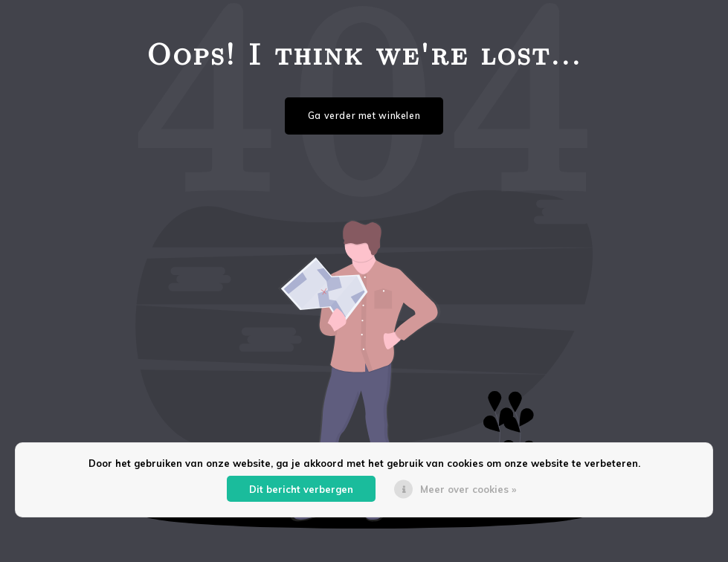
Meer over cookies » (468, 489)
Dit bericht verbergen (301, 489)
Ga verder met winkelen (364, 116)
